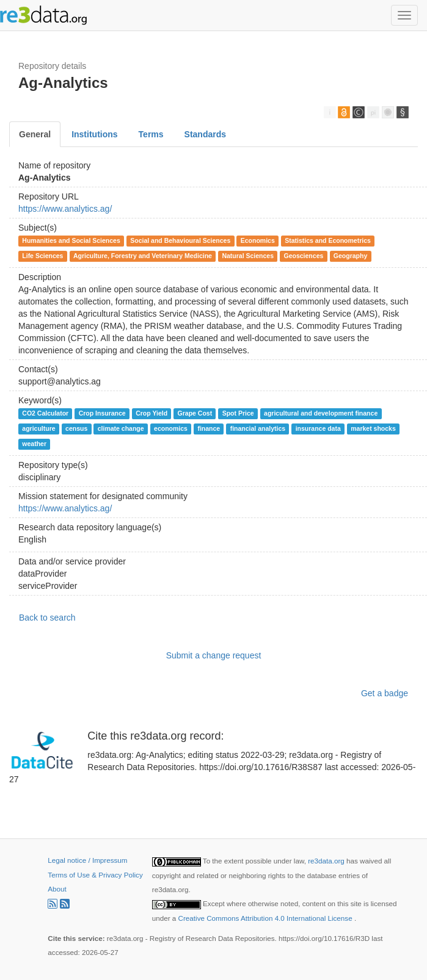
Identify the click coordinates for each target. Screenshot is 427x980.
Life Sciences (42, 256)
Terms (151, 134)
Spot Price (238, 413)
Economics (258, 240)
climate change (121, 428)
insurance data (318, 428)
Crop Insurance (102, 413)
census (76, 428)
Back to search (47, 618)
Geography (350, 256)
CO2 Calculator (45, 413)
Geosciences (304, 256)
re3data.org (327, 861)
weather (34, 444)
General (35, 134)
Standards (205, 134)
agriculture (38, 428)
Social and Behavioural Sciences (180, 240)
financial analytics (258, 428)
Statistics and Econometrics (328, 240)
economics (171, 428)
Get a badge (385, 693)
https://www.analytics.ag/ (65, 209)
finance (209, 428)
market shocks (373, 428)
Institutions (94, 134)
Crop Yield (151, 413)
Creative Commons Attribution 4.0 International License (266, 918)
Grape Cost (195, 413)
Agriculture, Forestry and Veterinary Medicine (143, 256)
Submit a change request (214, 655)
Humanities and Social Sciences (71, 240)
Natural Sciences (248, 256)
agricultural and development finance (321, 413)
